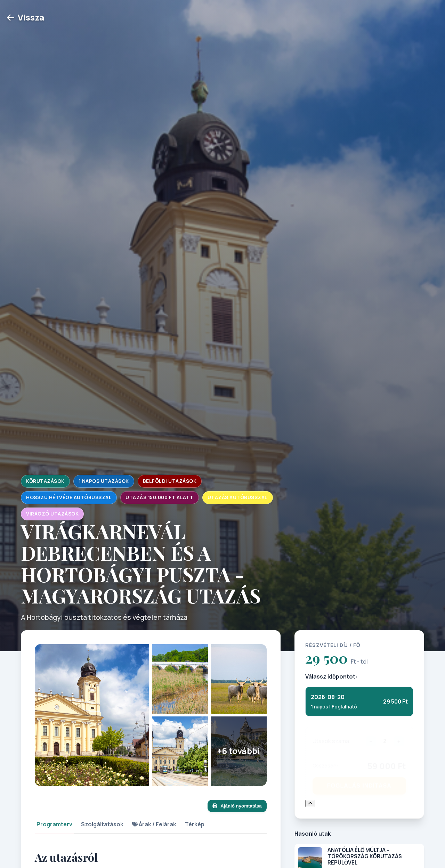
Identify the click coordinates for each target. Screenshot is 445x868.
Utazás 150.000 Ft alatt (160, 497)
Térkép (195, 824)
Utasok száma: (332, 738)
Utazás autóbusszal (238, 497)
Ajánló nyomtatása (237, 806)
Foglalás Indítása (359, 782)
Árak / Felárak (154, 824)
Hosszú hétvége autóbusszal (69, 497)
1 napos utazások (104, 481)
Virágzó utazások (52, 514)
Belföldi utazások (170, 481)
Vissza (26, 17)
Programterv (54, 824)
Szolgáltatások (102, 824)
